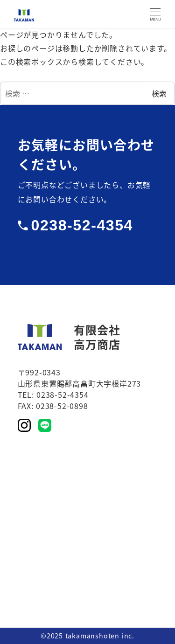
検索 (159, 93)
